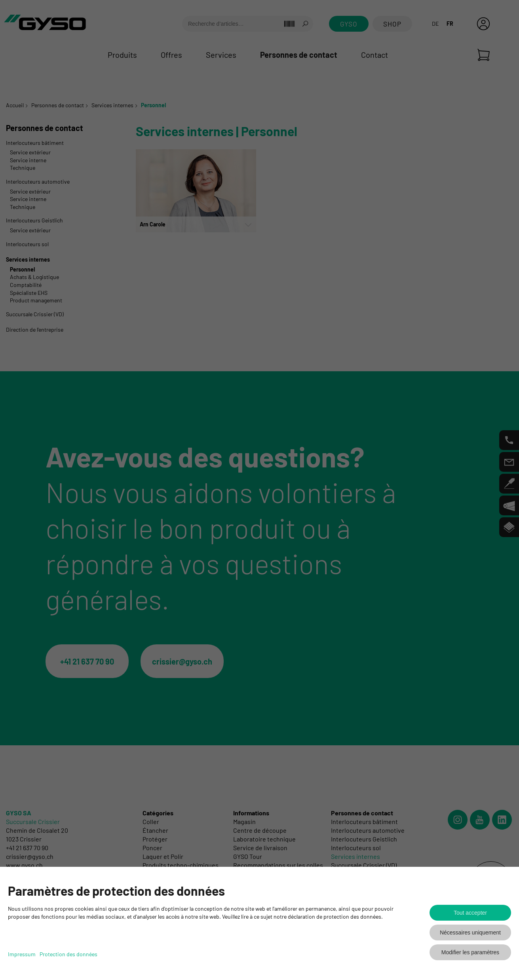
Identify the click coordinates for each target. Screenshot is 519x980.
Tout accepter (470, 913)
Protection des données (68, 954)
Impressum (22, 954)
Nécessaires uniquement (470, 933)
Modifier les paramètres (470, 952)
